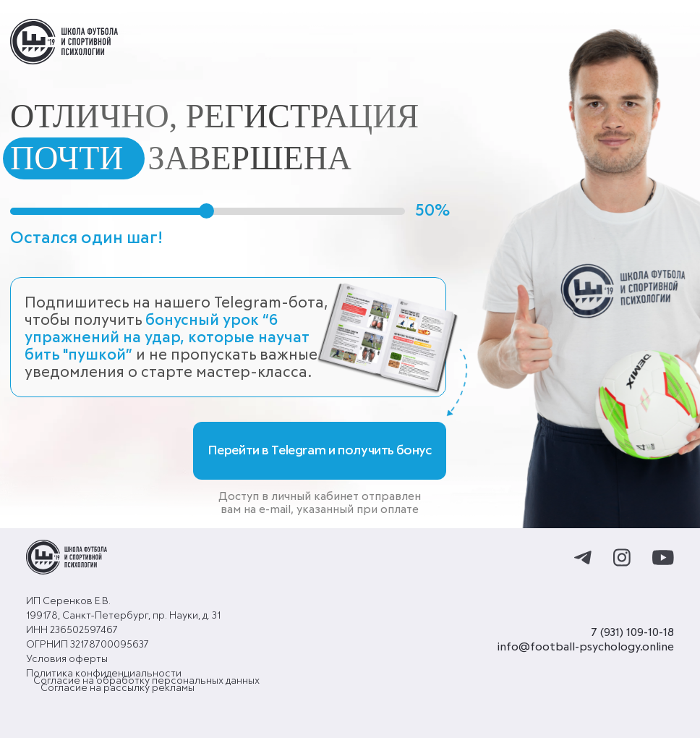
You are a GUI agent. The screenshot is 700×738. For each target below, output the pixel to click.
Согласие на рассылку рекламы (118, 688)
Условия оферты (67, 659)
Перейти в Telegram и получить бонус (320, 451)
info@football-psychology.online (586, 647)
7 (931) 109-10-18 (632, 632)
